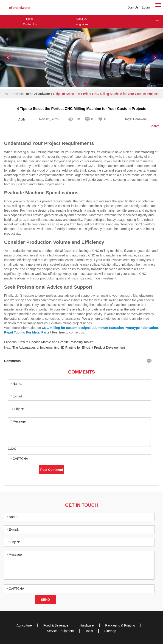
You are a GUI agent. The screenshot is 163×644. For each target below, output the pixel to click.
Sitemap (110, 631)
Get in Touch (82, 505)
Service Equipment (60, 631)
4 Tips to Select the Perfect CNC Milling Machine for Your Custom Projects (106, 94)
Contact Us (30, 24)
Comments (82, 372)
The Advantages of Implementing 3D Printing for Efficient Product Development (69, 348)
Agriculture (24, 625)
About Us (81, 19)
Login (146, 7)
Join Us (133, 7)
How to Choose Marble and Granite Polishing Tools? (56, 342)
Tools (89, 631)
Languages (81, 24)
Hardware (43, 94)
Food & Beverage (56, 625)
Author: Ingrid (22, 119)
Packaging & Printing (120, 625)
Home (30, 19)
